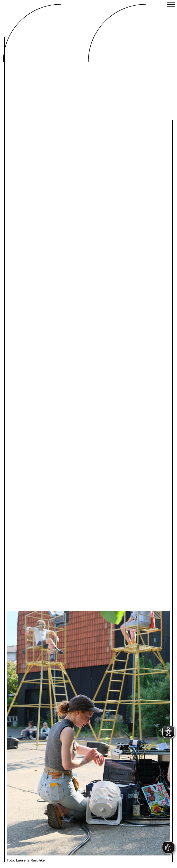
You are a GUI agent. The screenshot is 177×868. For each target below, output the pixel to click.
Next (127, 728)
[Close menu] (171, 5)
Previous (50, 728)
